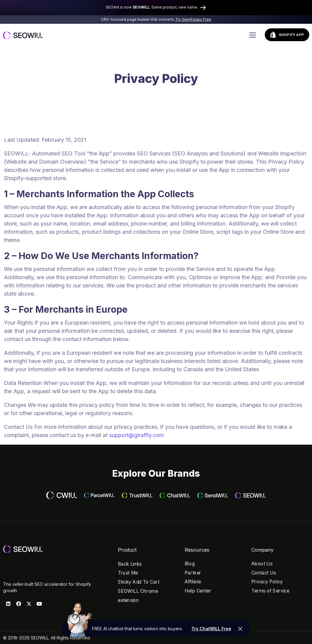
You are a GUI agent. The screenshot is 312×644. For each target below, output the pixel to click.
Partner (193, 573)
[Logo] (23, 35)
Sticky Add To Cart (139, 582)
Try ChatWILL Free (211, 629)
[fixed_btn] (240, 629)
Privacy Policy (267, 582)
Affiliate (193, 582)
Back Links (130, 564)
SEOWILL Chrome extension (138, 596)
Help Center (198, 591)
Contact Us (264, 573)
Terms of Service (270, 591)
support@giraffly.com (136, 435)
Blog (190, 564)
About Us (262, 564)
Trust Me (128, 573)
